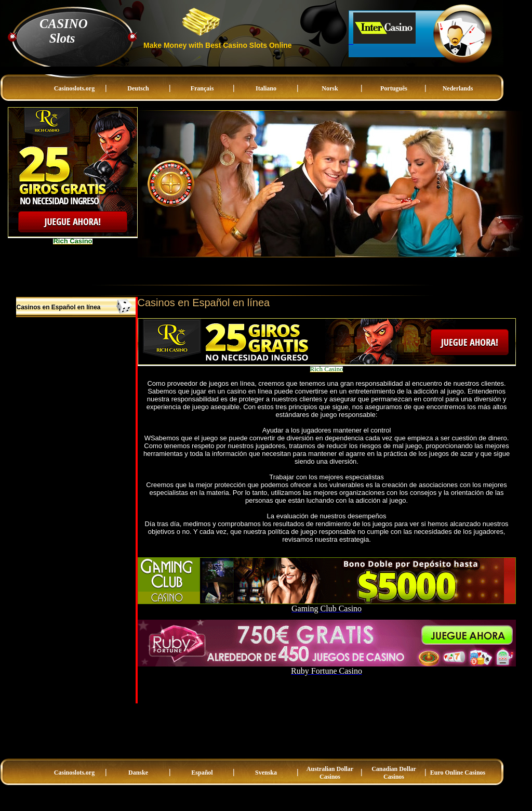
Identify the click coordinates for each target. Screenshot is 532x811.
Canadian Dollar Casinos (394, 773)
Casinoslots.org (74, 88)
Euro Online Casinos (458, 773)
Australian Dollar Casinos (330, 773)
